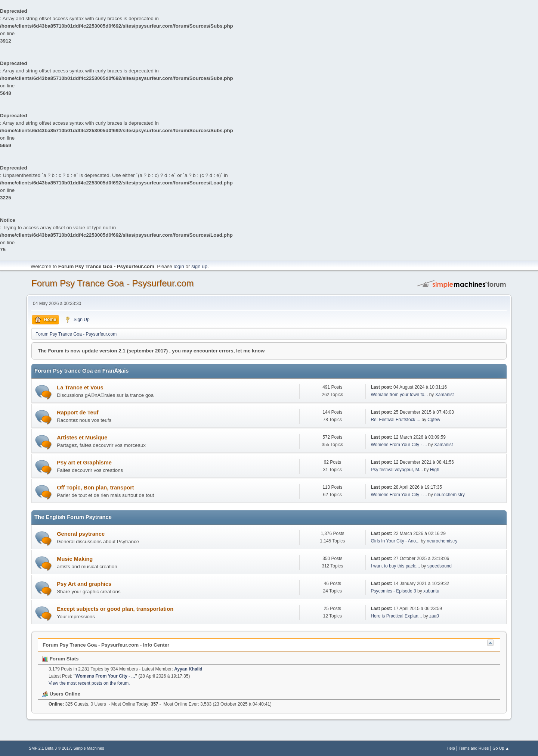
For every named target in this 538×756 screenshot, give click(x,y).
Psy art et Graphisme (84, 463)
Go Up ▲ (501, 748)
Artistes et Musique (82, 438)
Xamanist (445, 395)
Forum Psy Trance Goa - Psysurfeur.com (113, 283)
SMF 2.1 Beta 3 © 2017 (50, 748)
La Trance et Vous (80, 388)
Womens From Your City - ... (399, 445)
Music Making (75, 559)
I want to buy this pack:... (395, 566)
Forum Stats (60, 659)
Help (451, 748)
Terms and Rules (474, 748)
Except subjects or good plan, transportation (115, 609)
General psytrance (81, 534)
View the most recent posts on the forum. (89, 683)
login (179, 266)
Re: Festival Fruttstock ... (395, 420)
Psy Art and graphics (84, 584)
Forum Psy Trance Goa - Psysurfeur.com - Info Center (106, 645)
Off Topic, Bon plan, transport (95, 488)
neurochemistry (449, 495)
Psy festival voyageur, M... (397, 470)
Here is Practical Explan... (396, 616)
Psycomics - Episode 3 (393, 591)
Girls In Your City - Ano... (395, 541)
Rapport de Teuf (78, 413)
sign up (199, 266)
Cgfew (434, 420)
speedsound (440, 566)
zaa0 (434, 616)
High (435, 470)
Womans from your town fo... (399, 395)
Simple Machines (89, 748)
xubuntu (431, 591)
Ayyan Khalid (188, 669)
